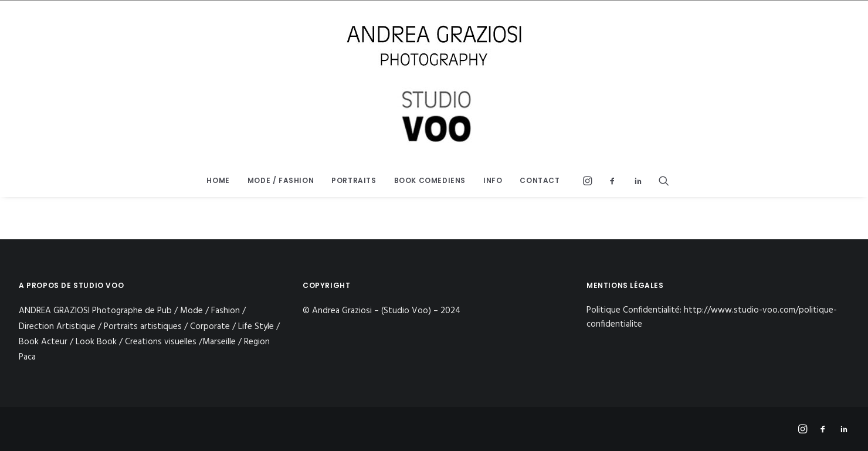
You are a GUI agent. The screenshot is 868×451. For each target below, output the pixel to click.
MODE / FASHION (281, 180)
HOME (218, 180)
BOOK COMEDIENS (430, 180)
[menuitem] (218, 181)
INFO (493, 180)
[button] (590, 181)
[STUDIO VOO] (434, 82)
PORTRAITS (354, 180)
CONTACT (540, 180)
